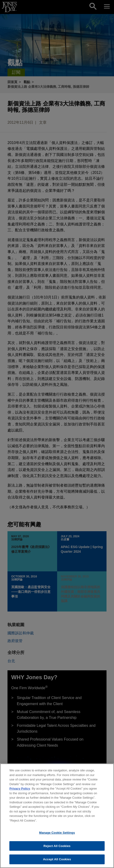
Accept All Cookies (57, 862)
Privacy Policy (20, 791)
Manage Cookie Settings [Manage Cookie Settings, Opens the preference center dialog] (57, 835)
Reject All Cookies (57, 848)
